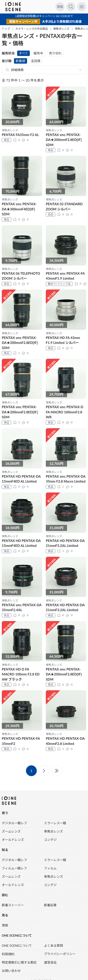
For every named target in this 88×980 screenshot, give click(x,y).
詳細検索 (17, 70)
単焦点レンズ (61, 29)
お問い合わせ (11, 971)
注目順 (36, 61)
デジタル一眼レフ (14, 823)
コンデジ (50, 840)
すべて (23, 53)
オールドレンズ (13, 840)
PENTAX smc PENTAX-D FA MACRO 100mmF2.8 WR (65, 412)
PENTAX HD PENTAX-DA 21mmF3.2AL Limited (65, 543)
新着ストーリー (13, 905)
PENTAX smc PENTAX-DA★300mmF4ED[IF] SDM (19, 209)
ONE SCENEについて (17, 945)
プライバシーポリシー (60, 954)
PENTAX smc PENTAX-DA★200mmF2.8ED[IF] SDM (64, 140)
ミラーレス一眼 (55, 823)
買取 (60, 7)
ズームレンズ (11, 831)
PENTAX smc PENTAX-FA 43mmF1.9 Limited (65, 276)
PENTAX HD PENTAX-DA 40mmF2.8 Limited (65, 741)
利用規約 (8, 954)
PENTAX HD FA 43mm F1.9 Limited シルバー (63, 340)
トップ (6, 29)
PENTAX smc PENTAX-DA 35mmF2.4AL (22, 607)
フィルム (50, 868)
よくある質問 (53, 945)
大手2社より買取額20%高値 (62, 21)
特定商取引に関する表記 (19, 962)
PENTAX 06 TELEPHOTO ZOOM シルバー (21, 276)
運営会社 (50, 962)
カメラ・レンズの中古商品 (32, 29)
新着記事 (50, 905)
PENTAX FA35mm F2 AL (20, 135)
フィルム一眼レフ (14, 868)
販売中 (38, 53)
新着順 (21, 61)
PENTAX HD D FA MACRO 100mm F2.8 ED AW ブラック (21, 674)
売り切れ (55, 53)
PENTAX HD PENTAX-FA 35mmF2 (21, 741)
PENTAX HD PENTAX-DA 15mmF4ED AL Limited (21, 479)
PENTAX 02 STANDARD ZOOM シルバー (64, 206)
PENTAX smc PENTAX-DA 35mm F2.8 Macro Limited (66, 479)
